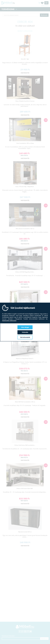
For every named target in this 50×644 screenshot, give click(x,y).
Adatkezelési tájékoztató (9, 321)
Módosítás (25, 332)
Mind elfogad (25, 327)
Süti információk (25, 337)
